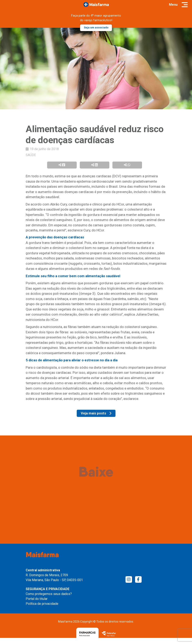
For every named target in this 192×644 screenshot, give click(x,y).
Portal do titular (37, 599)
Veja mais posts (96, 413)
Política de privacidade (42, 604)
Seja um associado (96, 27)
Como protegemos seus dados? (49, 594)
